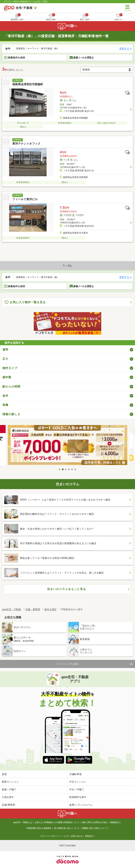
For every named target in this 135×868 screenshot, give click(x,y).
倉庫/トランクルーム (81, 805)
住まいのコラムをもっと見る (67, 589)
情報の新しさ (11, 414)
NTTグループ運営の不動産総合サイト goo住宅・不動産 (26, 1)
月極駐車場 (75, 774)
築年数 (7, 377)
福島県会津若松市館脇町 (28, 84)
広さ (5, 359)
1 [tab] (60, 469)
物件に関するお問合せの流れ (94, 822)
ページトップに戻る (67, 664)
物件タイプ (10, 368)
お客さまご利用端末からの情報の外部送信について (57, 822)
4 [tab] (69, 469)
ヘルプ (65, 836)
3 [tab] (66, 469)
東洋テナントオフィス (26, 144)
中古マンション (78, 782)
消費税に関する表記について (94, 828)
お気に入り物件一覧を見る (25, 302)
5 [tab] (72, 469)
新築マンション (10, 782)
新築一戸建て (9, 789)
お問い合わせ (76, 836)
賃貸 (4, 774)
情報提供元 (115, 822)
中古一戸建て (77, 789)
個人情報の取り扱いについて (67, 828)
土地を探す (8, 797)
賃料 (5, 350)
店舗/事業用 (8, 805)
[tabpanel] (67, 446)
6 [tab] (75, 469)
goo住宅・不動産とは (23, 822)
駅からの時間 (11, 387)
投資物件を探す (78, 797)
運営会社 (89, 836)
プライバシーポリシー (50, 836)
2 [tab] (63, 469)
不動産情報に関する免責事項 (39, 828)
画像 (5, 405)
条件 (5, 396)
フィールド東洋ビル (25, 199)
